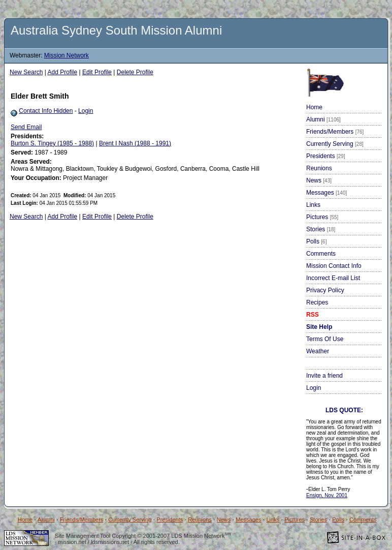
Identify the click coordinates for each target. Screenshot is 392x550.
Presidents (326, 156)
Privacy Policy (325, 290)
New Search (26, 72)
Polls (316, 241)
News (319, 180)
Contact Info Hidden (46, 111)
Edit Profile (97, 72)
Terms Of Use (325, 339)
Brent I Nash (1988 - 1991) (135, 143)
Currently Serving (335, 144)
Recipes (317, 302)
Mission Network (67, 55)
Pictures (322, 217)
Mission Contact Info (334, 266)
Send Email (26, 127)
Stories (321, 229)
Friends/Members (335, 132)
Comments (321, 254)
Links (313, 205)
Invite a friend (324, 376)
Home (314, 107)
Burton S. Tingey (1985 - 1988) (52, 143)
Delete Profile (135, 72)
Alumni (323, 119)
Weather (318, 351)
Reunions (319, 168)
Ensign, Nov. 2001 (327, 495)
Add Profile (63, 72)
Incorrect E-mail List (333, 278)
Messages (326, 193)
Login (86, 111)
